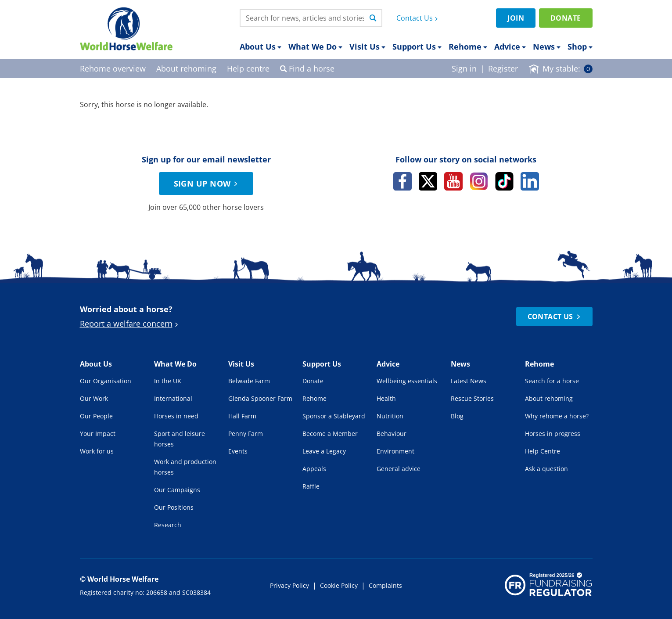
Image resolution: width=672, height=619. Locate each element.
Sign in (464, 68)
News (547, 47)
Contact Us (418, 18)
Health (386, 398)
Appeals (314, 469)
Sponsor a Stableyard (334, 416)
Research (168, 525)
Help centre (248, 68)
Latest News (469, 381)
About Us (261, 47)
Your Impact (98, 434)
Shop (580, 47)
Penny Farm (246, 434)
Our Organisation (106, 381)
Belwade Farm (249, 381)
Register (503, 68)
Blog (457, 416)
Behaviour (392, 434)
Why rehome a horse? (557, 416)
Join (516, 18)
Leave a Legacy (324, 451)
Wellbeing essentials (407, 381)
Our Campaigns (177, 490)
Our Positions (174, 507)
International (173, 398)
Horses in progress (553, 434)
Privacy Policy (289, 585)
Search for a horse (552, 381)
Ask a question (546, 469)
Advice (510, 47)
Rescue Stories (472, 398)
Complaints (385, 585)
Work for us (97, 451)
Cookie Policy (339, 585)
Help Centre (543, 451)
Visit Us (367, 47)
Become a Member (330, 434)
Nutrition (390, 416)
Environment (395, 451)
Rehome (468, 47)
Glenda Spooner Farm (260, 398)
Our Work (94, 398)
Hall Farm (242, 416)
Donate (566, 18)
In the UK (168, 381)
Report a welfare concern (130, 324)
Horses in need (176, 416)
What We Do (315, 47)
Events (238, 451)
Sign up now (207, 184)
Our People (96, 416)
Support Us (417, 47)
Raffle (311, 486)
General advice (399, 469)
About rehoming (549, 398)
